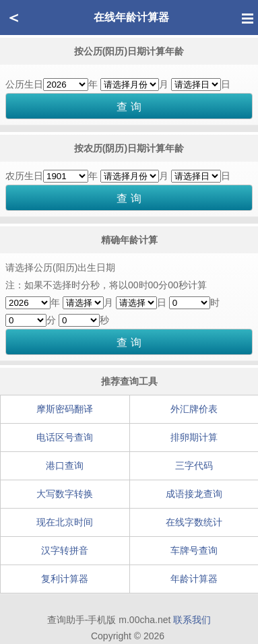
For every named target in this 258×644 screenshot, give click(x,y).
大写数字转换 (65, 494)
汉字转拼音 (65, 550)
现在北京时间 (65, 522)
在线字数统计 (194, 522)
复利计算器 (65, 579)
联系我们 (192, 620)
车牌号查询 (194, 550)
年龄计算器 (194, 579)
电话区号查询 (65, 437)
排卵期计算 (194, 437)
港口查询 (65, 465)
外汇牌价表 (194, 409)
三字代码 (194, 465)
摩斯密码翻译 (65, 409)
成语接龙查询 (194, 494)
